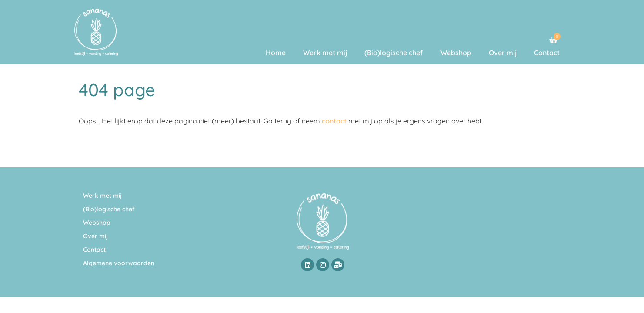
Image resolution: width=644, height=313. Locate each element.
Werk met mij (325, 53)
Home (276, 53)
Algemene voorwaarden (119, 263)
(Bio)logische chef (394, 53)
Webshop (456, 53)
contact (334, 121)
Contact (547, 53)
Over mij (503, 53)
